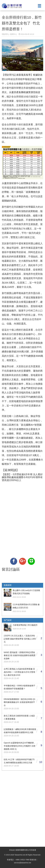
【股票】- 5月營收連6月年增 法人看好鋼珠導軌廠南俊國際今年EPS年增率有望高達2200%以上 (22, 477)
